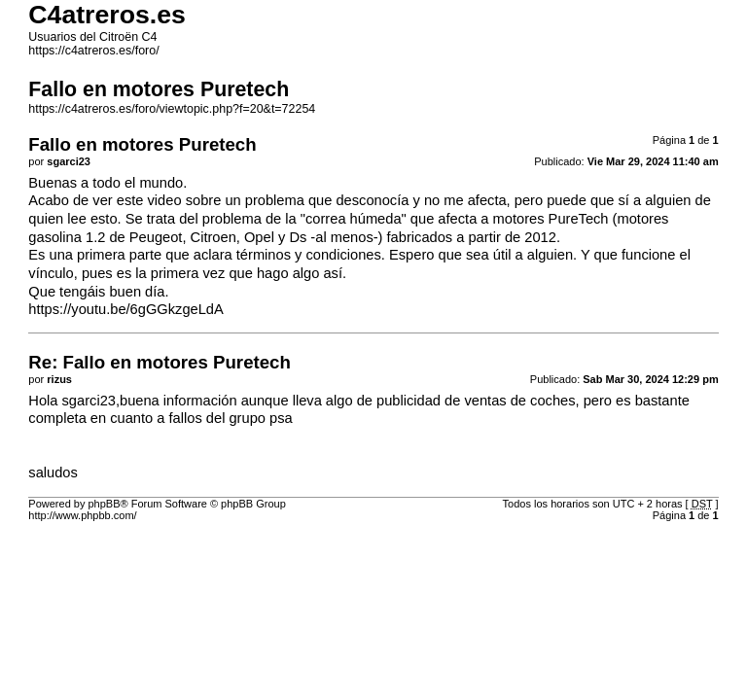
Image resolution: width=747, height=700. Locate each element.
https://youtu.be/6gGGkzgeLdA (125, 309)
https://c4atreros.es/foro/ (93, 51)
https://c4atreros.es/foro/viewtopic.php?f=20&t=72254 (172, 109)
